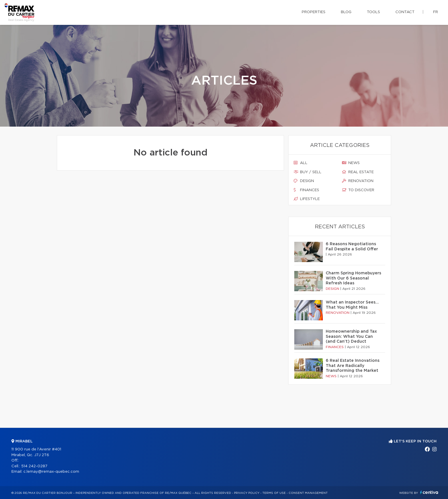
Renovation (358, 181)
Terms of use (274, 493)
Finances (306, 190)
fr (436, 12)
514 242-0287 (34, 466)
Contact (405, 12)
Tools (373, 12)
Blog (346, 12)
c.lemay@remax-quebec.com (51, 472)
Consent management (308, 493)
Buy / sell (308, 172)
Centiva (429, 492)
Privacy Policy (247, 493)
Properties (314, 12)
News (351, 163)
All (301, 163)
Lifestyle (307, 199)
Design (304, 181)
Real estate (358, 172)
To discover (358, 190)
